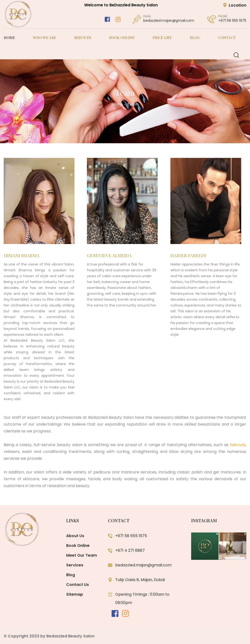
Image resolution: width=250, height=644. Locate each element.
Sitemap (75, 594)
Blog (195, 38)
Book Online (122, 38)
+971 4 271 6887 (130, 550)
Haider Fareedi (188, 260)
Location (235, 5)
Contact (227, 38)
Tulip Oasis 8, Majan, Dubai (140, 580)
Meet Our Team (82, 555)
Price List (162, 38)
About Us (75, 536)
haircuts (238, 445)
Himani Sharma (22, 258)
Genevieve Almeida (109, 258)
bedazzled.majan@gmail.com (169, 20)
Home (9, 38)
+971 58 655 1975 (232, 20)
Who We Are (45, 38)
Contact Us (78, 585)
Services (83, 38)
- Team (131, 104)
